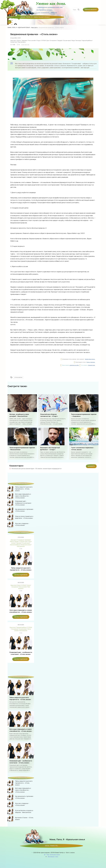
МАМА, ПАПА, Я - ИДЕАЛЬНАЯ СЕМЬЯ (19, 27)
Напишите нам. (92, 365)
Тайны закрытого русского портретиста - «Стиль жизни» (21, 569)
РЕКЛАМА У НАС (53, 857)
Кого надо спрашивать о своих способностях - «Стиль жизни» (21, 611)
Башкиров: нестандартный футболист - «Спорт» (50, 449)
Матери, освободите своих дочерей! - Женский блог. (19, 415)
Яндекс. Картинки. (91, 362)
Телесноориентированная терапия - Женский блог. (22, 449)
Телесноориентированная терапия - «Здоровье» (84, 415)
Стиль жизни (18, 377)
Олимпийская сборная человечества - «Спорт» (49, 415)
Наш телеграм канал (52, 855)
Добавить (91, 466)
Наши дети (34, 27)
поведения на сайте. (74, 365)
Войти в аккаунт (91, 10)
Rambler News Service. (90, 359)
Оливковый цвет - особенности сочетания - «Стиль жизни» (21, 653)
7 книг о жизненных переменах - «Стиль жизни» (83, 449)
